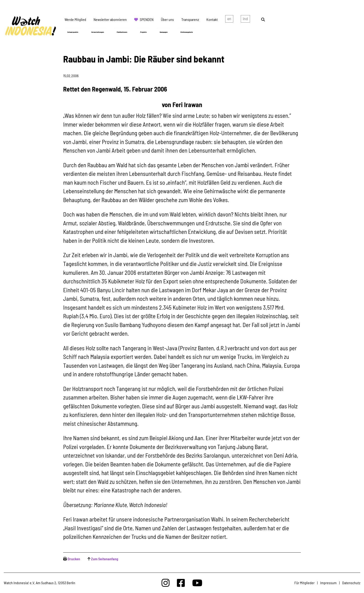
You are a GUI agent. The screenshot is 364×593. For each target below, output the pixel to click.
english (229, 20)
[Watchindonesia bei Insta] (166, 583)
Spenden (147, 19)
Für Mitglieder (304, 583)
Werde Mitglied (75, 19)
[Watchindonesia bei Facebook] (181, 583)
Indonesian (245, 20)
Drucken (74, 559)
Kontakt (212, 19)
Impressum (328, 583)
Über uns (167, 19)
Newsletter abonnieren (110, 19)
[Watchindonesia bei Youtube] (197, 583)
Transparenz (190, 19)
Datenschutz (351, 583)
